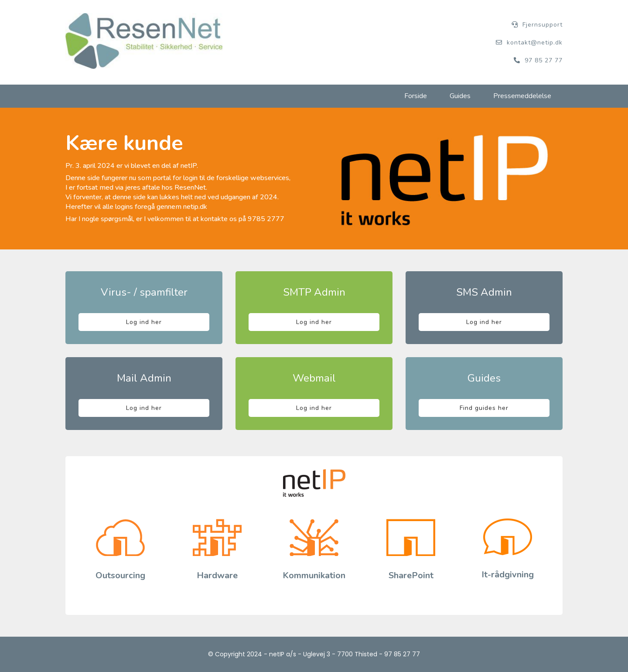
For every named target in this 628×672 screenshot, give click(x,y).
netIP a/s (283, 654)
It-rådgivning (508, 575)
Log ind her (144, 322)
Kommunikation (314, 575)
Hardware (217, 575)
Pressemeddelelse (522, 96)
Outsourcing (120, 575)
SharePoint (411, 575)
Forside (416, 96)
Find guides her (484, 408)
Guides (460, 96)
